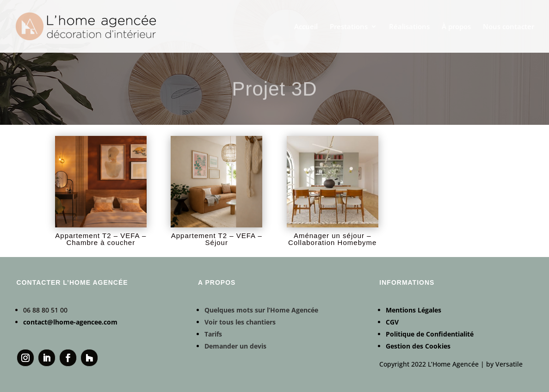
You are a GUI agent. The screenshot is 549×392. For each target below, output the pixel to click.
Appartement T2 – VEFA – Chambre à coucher (101, 239)
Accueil (306, 27)
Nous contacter (509, 27)
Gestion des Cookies (418, 346)
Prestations (349, 27)
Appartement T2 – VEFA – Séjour (217, 239)
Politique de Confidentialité (430, 334)
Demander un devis (235, 346)
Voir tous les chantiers (240, 322)
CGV (392, 322)
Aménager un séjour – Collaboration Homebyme (332, 239)
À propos (456, 27)
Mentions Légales (413, 310)
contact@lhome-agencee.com (70, 322)
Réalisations (409, 27)
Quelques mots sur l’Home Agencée (261, 310)
